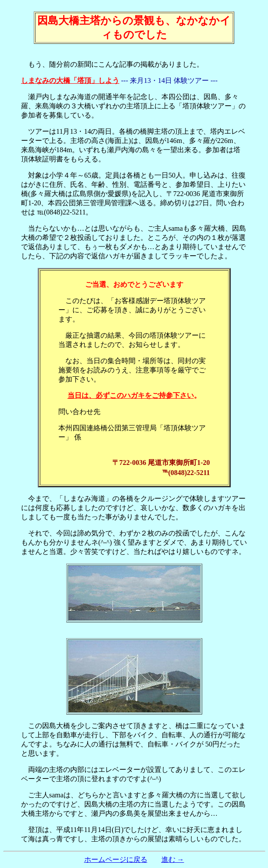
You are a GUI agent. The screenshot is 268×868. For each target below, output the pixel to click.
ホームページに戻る (116, 859)
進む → (173, 859)
